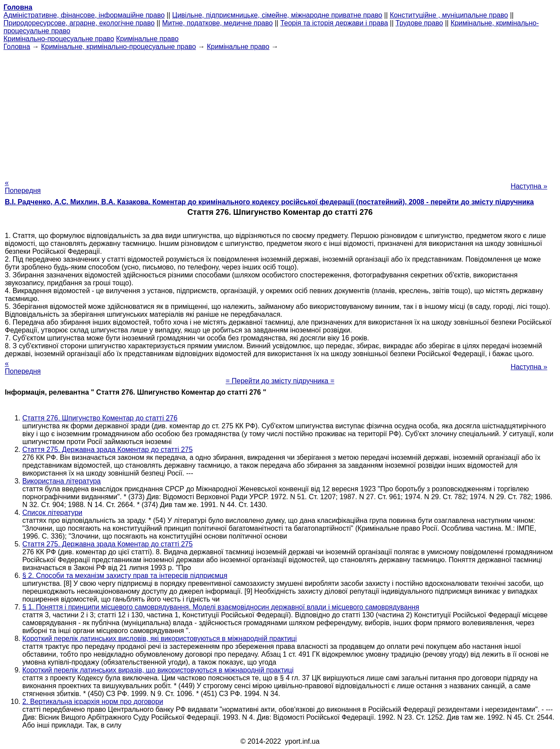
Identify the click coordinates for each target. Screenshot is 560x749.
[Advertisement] (280, 112)
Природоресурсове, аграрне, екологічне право (79, 23)
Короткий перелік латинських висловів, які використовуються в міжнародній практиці (159, 639)
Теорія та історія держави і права (334, 23)
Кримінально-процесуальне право (59, 39)
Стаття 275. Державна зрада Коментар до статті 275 (107, 450)
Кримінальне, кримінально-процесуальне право (119, 47)
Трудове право (419, 23)
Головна (17, 47)
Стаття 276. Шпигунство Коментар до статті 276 (100, 418)
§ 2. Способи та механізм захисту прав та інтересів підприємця (125, 576)
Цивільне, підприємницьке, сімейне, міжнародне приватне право (277, 15)
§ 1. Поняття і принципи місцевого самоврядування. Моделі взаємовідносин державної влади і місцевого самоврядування (221, 607)
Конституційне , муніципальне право (449, 15)
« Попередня (23, 187)
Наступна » (529, 186)
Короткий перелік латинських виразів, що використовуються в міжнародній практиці (158, 670)
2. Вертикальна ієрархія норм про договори (93, 702)
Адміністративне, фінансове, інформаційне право (84, 15)
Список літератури (52, 513)
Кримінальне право (147, 39)
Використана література (61, 481)
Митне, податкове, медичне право (218, 23)
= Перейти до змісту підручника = (280, 381)
